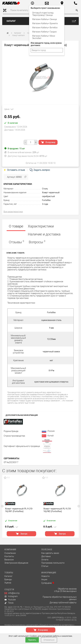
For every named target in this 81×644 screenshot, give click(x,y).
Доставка (46, 556)
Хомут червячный (51, 193)
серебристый (48, 196)
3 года (45, 204)
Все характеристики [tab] (13, 212)
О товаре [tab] (16, 226)
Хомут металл (18, 35)
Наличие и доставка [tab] (44, 234)
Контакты (9, 556)
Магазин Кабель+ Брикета (45, 23)
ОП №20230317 (11, 462)
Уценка (8, 583)
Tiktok (9, 603)
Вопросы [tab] (37, 242)
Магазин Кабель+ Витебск (45, 28)
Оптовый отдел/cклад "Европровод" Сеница (43, 14)
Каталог (11, 21)
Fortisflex (46, 200)
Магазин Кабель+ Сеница (44, 19)
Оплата (45, 560)
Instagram (11, 596)
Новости (45, 576)
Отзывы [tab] (16, 242)
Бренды (8, 579)
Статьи (45, 566)
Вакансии (9, 560)
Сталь (45, 189)
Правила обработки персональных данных (60, 598)
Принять (32, 640)
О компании (10, 553)
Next (79, 506)
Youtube (10, 600)
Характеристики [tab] (41, 226)
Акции (44, 579)
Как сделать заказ (50, 553)
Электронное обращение (16, 563)
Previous (2, 506)
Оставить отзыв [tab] (15, 170)
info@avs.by (12, 593)
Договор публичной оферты (63, 603)
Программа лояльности (53, 563)
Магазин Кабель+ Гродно (44, 32)
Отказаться (49, 640)
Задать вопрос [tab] (40, 170)
